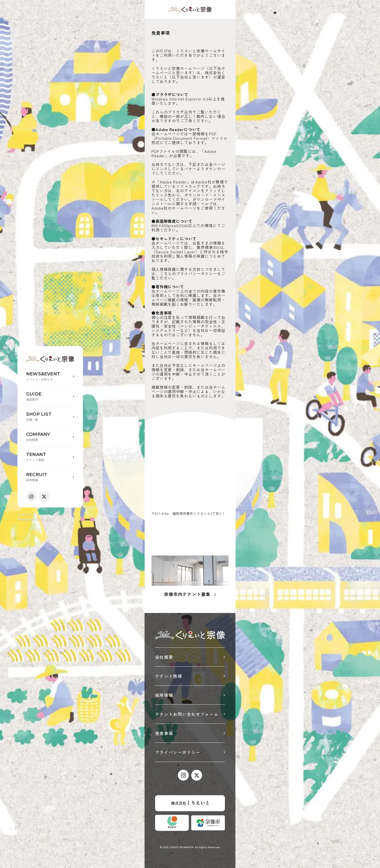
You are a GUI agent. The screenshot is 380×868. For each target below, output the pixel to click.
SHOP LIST (50, 417)
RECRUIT (50, 477)
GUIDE (50, 397)
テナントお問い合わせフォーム (187, 714)
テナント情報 (169, 676)
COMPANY (50, 437)
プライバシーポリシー (178, 752)
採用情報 (164, 695)
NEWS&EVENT (50, 376)
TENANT (50, 457)
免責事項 (164, 733)
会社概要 (164, 657)
